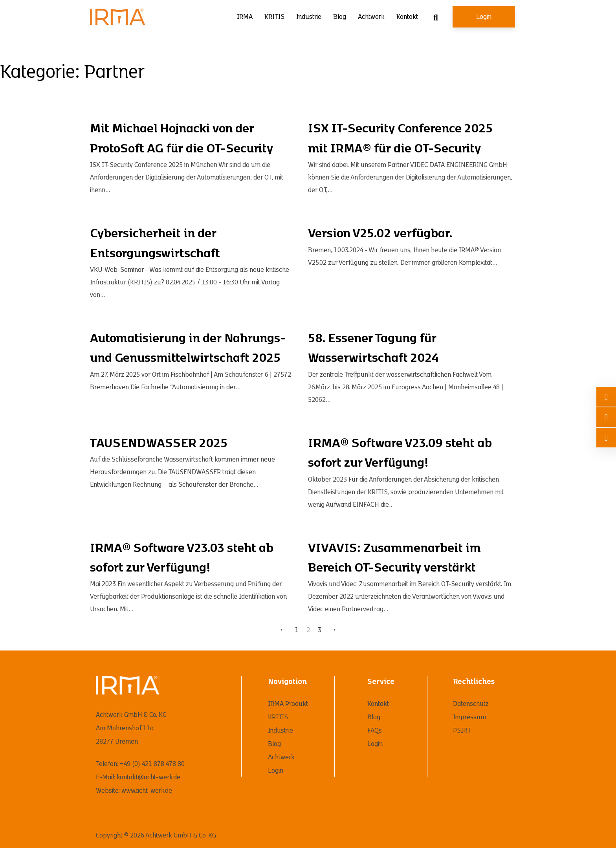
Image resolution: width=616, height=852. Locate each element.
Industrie (309, 17)
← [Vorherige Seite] (283, 630)
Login (484, 17)
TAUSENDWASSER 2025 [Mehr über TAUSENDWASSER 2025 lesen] (159, 443)
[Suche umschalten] (436, 18)
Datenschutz (471, 704)
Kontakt (407, 17)
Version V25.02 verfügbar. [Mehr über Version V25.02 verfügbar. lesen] (380, 234)
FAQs (375, 731)
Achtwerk (371, 17)
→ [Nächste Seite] (333, 630)
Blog (340, 17)
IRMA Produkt (288, 704)
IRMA (245, 17)
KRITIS (274, 17)
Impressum (469, 717)
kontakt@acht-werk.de (148, 777)
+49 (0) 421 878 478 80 (152, 764)
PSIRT (462, 731)
